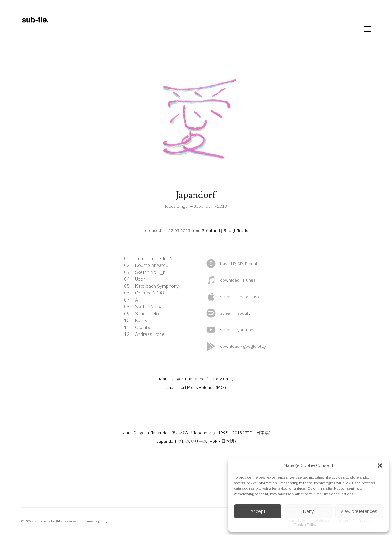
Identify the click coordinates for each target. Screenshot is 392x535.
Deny (308, 511)
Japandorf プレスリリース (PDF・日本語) (196, 441)
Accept (258, 511)
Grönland (211, 230)
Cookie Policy (305, 524)
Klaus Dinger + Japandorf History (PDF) (196, 379)
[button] (380, 465)
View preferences (359, 511)
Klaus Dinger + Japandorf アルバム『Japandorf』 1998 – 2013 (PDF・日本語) (196, 433)
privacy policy (97, 521)
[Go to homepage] (35, 29)
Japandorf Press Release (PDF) (196, 387)
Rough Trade (236, 230)
